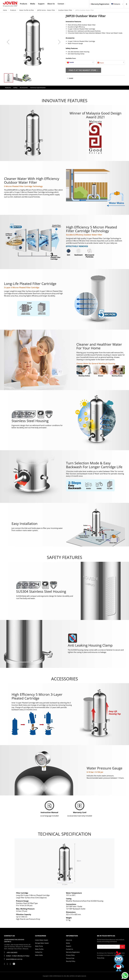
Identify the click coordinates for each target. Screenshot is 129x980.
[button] (8, 42)
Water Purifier (39, 949)
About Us (69, 940)
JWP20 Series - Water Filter (46, 10)
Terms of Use (70, 958)
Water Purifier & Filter (27, 10)
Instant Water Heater (42, 940)
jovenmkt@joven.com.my (13, 959)
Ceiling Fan (39, 952)
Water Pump (39, 946)
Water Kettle (39, 955)
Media (68, 943)
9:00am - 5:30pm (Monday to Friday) (17, 956)
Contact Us (69, 949)
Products (13, 10)
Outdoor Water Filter (65, 10)
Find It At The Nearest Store (83, 70)
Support (69, 946)
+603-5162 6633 (11, 952)
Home (5, 10)
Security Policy (71, 961)
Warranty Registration (100, 4)
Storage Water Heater (42, 943)
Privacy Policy (70, 955)
